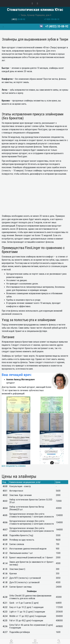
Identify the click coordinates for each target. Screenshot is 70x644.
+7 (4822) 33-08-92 (57, 26)
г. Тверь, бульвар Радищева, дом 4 (35, 15)
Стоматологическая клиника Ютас (35, 10)
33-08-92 (21, 19)
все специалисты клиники (14, 466)
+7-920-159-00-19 (52, 19)
